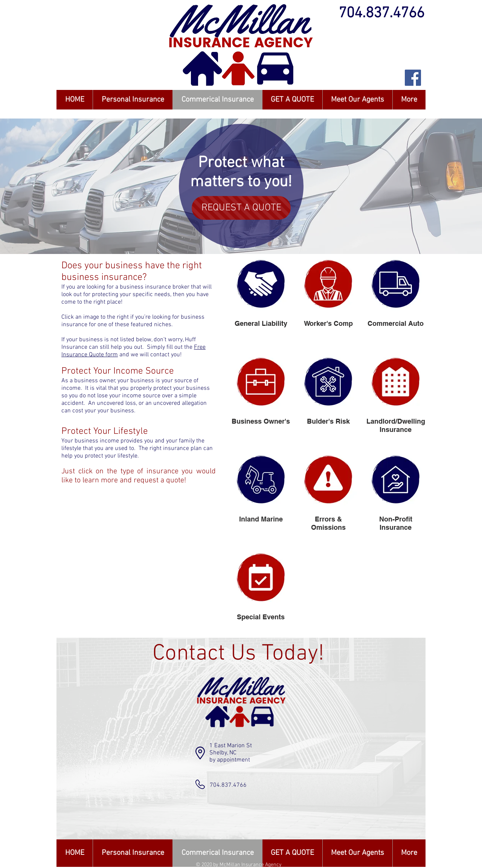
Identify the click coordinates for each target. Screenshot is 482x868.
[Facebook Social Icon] (413, 78)
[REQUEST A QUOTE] (241, 208)
